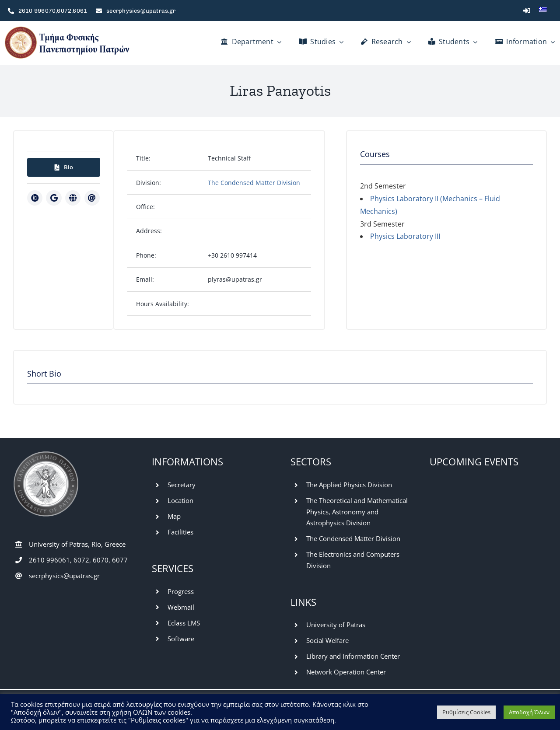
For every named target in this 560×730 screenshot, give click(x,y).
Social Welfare (327, 640)
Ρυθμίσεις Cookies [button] (466, 712)
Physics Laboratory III (405, 236)
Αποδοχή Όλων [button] (529, 712)
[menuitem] (543, 10)
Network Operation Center (346, 672)
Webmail (181, 607)
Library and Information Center (353, 656)
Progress (181, 591)
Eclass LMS (184, 623)
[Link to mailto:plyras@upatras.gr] (92, 198)
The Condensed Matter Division (254, 183)
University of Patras (336, 625)
